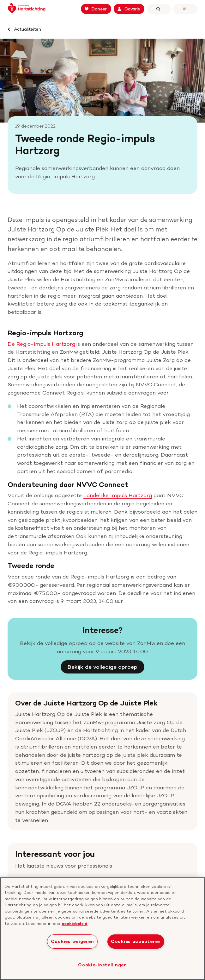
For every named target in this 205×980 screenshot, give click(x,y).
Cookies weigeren (72, 941)
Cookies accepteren (136, 941)
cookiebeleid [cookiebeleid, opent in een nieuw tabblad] (75, 923)
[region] (102, 929)
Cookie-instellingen (102, 965)
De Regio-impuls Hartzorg (41, 326)
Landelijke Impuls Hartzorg (118, 477)
